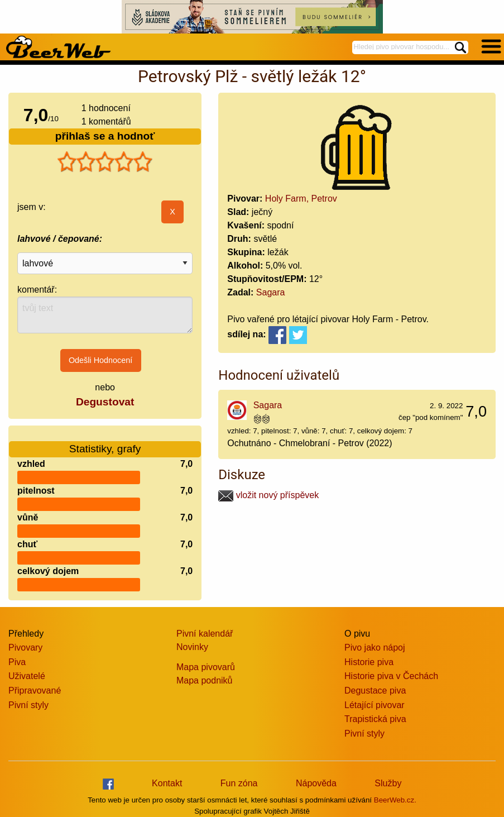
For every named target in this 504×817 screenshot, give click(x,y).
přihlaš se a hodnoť (105, 136)
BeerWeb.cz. (395, 800)
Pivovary (25, 648)
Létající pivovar (375, 705)
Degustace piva (375, 691)
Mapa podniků (205, 680)
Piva (17, 662)
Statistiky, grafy (105, 442)
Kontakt (167, 783)
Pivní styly (28, 705)
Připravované (35, 691)
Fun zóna (239, 783)
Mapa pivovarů (206, 667)
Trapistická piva (375, 719)
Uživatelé (27, 676)
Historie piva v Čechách (391, 676)
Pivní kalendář (205, 634)
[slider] (105, 162)
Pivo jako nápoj (375, 648)
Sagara (271, 292)
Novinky (192, 647)
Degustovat (105, 402)
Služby (388, 783)
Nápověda (316, 783)
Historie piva (369, 662)
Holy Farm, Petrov (301, 199)
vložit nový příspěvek (268, 495)
